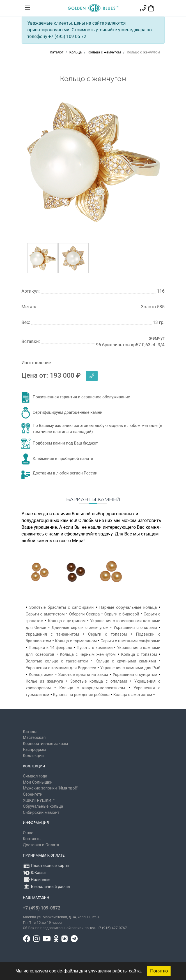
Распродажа (35, 750)
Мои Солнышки (38, 782)
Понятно (159, 971)
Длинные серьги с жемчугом (80, 628)
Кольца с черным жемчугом (88, 654)
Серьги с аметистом (45, 614)
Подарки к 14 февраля (50, 648)
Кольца (75, 52)
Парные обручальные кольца (128, 607)
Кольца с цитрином (67, 621)
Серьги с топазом (107, 634)
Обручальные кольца (43, 806)
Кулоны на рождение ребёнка (81, 695)
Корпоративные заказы (46, 744)
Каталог (57, 52)
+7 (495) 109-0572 (42, 908)
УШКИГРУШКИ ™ (39, 801)
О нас (28, 833)
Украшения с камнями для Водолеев (61, 668)
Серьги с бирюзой (122, 614)
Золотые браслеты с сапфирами (61, 607)
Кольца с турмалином (76, 641)
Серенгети (33, 794)
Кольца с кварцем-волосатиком (92, 688)
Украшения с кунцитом (135, 675)
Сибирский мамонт (41, 813)
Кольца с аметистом (133, 695)
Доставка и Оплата (41, 845)
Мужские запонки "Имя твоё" (51, 788)
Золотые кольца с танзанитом (57, 661)
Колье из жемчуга (44, 681)
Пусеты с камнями (95, 648)
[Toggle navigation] (27, 8)
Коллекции (33, 756)
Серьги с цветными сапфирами (131, 641)
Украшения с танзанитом (52, 634)
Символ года (35, 776)
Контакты (32, 839)
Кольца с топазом (139, 654)
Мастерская (34, 738)
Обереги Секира (84, 614)
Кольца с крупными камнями (126, 661)
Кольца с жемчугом (104, 52)
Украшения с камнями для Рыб (130, 668)
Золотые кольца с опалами (99, 681)
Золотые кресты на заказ (83, 675)
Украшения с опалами (135, 628)
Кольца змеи (41, 675)
